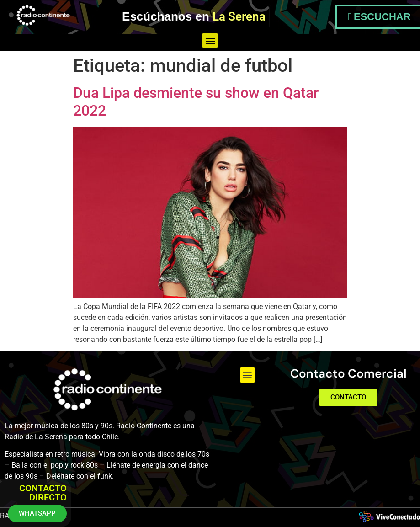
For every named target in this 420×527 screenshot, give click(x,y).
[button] (210, 40)
